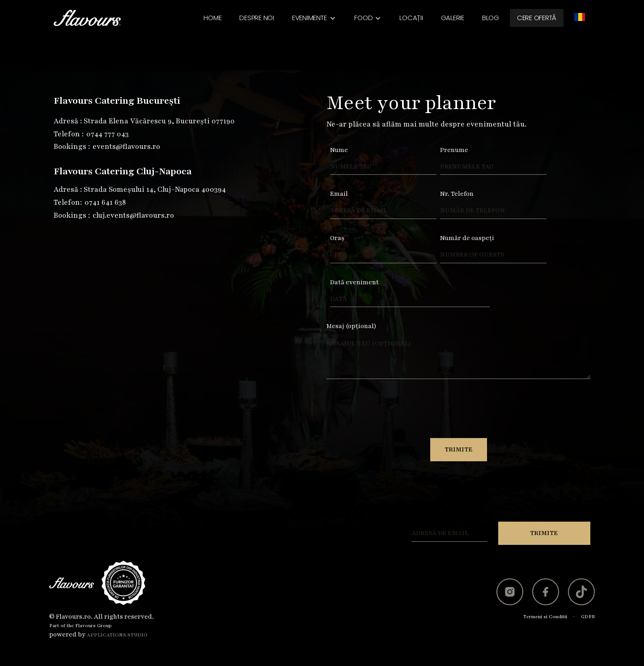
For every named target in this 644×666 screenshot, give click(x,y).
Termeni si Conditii (545, 617)
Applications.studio (117, 635)
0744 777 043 (108, 134)
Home (212, 18)
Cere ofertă (537, 18)
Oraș (337, 238)
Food (363, 18)
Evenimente (309, 18)
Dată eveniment (354, 282)
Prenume (454, 150)
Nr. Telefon (457, 194)
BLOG (491, 18)
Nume (339, 150)
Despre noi (257, 18)
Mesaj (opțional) (352, 326)
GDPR (588, 617)
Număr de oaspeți (467, 238)
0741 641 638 (105, 202)
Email (339, 194)
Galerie (453, 18)
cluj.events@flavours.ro (133, 215)
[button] (314, 18)
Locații (411, 18)
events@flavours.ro (126, 147)
